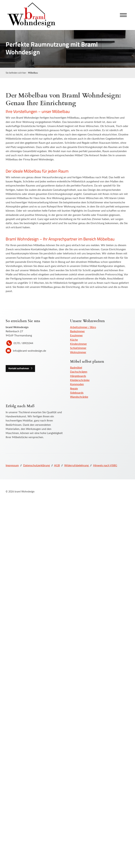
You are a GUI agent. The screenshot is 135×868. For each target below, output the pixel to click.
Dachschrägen (79, 372)
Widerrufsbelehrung (77, 465)
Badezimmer (77, 331)
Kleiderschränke (80, 380)
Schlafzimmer (78, 348)
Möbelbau (33, 73)
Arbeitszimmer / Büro (83, 327)
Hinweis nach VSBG (105, 465)
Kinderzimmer (78, 344)
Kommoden (77, 384)
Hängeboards (78, 376)
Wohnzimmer (78, 352)
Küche (74, 340)
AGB (57, 465)
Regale (74, 388)
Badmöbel (76, 367)
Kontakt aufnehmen (19, 368)
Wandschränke (79, 397)
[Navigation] (123, 15)
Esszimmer (76, 335)
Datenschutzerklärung (36, 465)
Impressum (12, 465)
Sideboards (77, 392)
